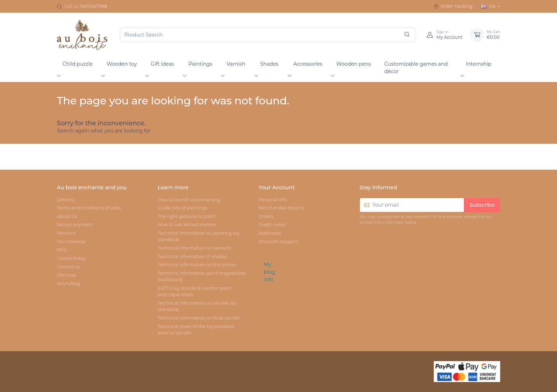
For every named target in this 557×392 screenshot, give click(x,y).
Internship (478, 64)
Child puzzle (78, 64)
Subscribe (482, 205)
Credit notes (272, 225)
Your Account (277, 187)
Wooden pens (353, 64)
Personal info (273, 200)
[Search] (407, 35)
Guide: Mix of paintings (183, 208)
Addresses (270, 233)
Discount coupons (278, 242)
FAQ (61, 250)
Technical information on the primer (197, 265)
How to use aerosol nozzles (187, 225)
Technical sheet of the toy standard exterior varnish (196, 330)
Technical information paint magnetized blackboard (202, 276)
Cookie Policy (71, 258)
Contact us (69, 267)
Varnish (236, 64)
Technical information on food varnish (199, 318)
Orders (266, 216)
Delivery (66, 200)
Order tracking (453, 6)
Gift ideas (162, 64)
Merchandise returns (281, 208)
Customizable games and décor (416, 68)
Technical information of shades (192, 257)
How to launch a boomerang (189, 200)
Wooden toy (122, 64)
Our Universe (71, 242)
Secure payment (75, 225)
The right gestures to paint (187, 216)
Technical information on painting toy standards (199, 236)
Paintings (201, 64)
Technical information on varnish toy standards (197, 306)
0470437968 (94, 6)
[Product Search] (267, 35)
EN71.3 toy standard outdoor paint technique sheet (194, 291)
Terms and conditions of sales (89, 208)
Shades (269, 64)
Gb (489, 6)
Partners (66, 233)
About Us (67, 216)
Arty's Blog (68, 284)
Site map (67, 275)
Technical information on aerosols (194, 248)
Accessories (308, 64)
